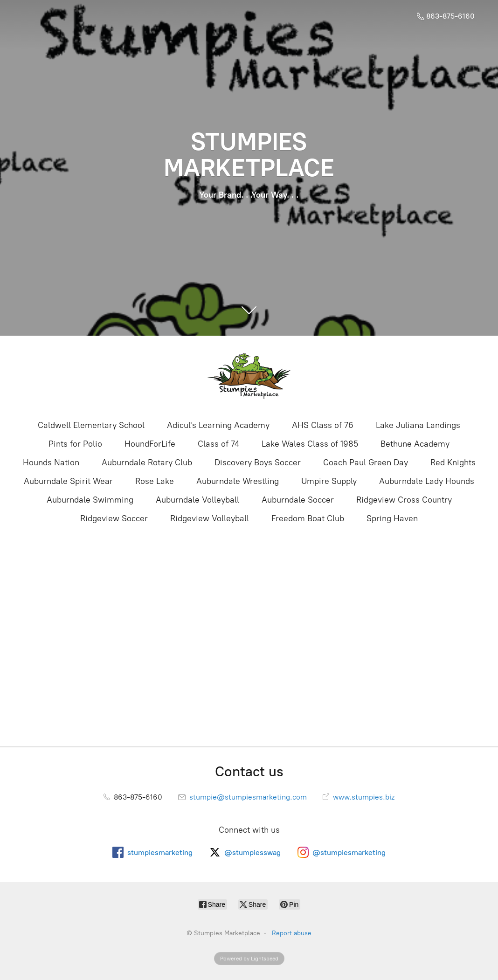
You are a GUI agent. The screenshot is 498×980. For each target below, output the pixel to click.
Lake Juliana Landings (418, 425)
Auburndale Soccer (298, 500)
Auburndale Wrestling (238, 481)
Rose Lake (155, 481)
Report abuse (292, 933)
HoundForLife (150, 444)
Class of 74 (218, 444)
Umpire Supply (329, 481)
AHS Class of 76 (323, 425)
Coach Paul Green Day (366, 462)
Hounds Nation (51, 462)
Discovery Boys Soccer (258, 462)
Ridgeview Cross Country (404, 500)
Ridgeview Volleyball (210, 518)
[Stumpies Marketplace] (249, 377)
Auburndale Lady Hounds (427, 481)
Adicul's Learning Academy (218, 425)
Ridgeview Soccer (114, 518)
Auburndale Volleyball (197, 500)
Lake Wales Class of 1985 (310, 444)
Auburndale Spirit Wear (68, 481)
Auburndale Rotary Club (147, 462)
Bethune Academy (415, 444)
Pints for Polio (75, 444)
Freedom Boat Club (308, 518)
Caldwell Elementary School (91, 425)
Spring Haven (392, 518)
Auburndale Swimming (90, 500)
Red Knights (453, 462)
